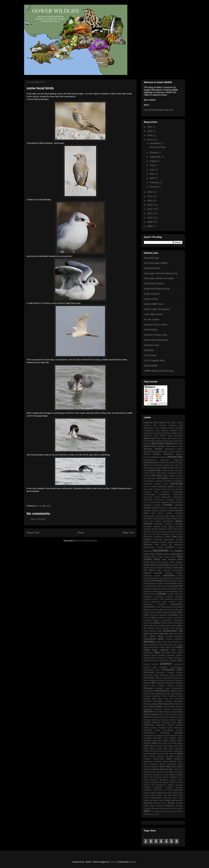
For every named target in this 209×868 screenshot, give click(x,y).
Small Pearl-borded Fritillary (162, 751)
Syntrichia (179, 772)
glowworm (178, 545)
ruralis (180, 717)
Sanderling (149, 725)
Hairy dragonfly (164, 570)
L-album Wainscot (175, 594)
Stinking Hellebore (151, 767)
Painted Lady (150, 667)
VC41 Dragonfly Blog (154, 360)
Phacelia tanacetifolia (164, 678)
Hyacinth (153, 586)
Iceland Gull (177, 586)
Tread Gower (150, 355)
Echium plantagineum (164, 521)
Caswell (147, 476)
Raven (161, 699)
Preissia (179, 691)
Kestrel (153, 594)
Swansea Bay (166, 769)
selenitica (148, 740)
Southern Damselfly (165, 756)
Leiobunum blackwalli (174, 599)
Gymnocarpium (159, 568)
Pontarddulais (177, 688)
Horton (173, 583)
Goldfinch (170, 547)
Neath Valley (177, 650)
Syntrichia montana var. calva (156, 775)
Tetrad (146, 780)
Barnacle (151, 441)
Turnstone (148, 790)
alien (155, 425)
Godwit (160, 547)
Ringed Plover (170, 712)
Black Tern (178, 444)
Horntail (167, 583)
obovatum (162, 655)
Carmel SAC (155, 473)
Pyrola (165, 696)
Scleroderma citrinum (173, 730)
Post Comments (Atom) (86, 541)
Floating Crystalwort (168, 532)
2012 (150, 209)
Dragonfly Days (151, 258)
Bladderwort (170, 449)
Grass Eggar (157, 557)
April (152, 178)
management (166, 620)
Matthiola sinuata (155, 628)
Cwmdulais (173, 508)
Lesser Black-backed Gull (165, 607)
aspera (180, 433)
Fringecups (159, 537)
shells (154, 743)
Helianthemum (167, 578)
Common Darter (150, 487)
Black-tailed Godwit (174, 446)
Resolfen (167, 709)
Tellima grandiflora (170, 777)
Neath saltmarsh (160, 650)
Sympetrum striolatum (165, 772)
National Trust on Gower (156, 325)
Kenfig (146, 594)
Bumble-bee (173, 468)
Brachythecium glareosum (156, 460)
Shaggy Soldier (176, 740)
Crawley (179, 500)
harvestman (169, 575)
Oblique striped (150, 655)
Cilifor (159, 478)
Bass (166, 441)
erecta (164, 526)
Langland (179, 597)
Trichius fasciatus (175, 785)
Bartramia (159, 441)
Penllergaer (161, 672)
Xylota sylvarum (170, 811)
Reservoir (158, 709)
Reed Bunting (156, 707)
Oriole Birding (151, 330)
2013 (150, 205)
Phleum (162, 680)
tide (161, 782)
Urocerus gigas (150, 793)
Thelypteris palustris (168, 780)
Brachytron (178, 460)
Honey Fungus (177, 581)
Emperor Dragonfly (174, 524)
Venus (146, 795)
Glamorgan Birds (152, 268)
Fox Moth (157, 534)
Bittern (155, 443)
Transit (147, 785)
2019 (150, 131)
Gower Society (151, 299)
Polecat (180, 686)
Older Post (128, 533)
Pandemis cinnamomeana (171, 667)
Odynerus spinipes (175, 655)
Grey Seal (174, 565)
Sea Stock (178, 735)
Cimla (165, 478)
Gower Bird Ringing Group (157, 289)
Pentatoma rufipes (151, 675)
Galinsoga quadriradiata (164, 539)
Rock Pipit (169, 714)
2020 (150, 127)
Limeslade (153, 615)
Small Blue (163, 748)
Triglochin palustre (174, 787)
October (154, 153)
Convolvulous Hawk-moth (171, 494)
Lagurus (169, 597)
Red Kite (169, 699)
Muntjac (159, 642)
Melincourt (148, 634)
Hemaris (147, 581)
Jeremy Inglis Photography (157, 309)
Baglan (147, 438)
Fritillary (167, 537)
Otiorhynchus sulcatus (168, 660)
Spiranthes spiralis (161, 761)
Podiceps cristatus (166, 686)
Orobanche (178, 658)
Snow (180, 753)
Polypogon (149, 688)
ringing (179, 712)
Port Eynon (160, 691)
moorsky (113, 862)
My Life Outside (152, 319)
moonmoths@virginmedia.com (159, 110)
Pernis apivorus (176, 675)
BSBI (165, 468)
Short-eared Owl (164, 743)
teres (180, 777)
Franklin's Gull (168, 534)
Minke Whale (157, 636)
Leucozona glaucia (158, 610)
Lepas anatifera (168, 602)
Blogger (133, 862)
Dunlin (180, 518)
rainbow (147, 699)
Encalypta (148, 526)
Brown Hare (169, 465)
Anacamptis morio (151, 428)
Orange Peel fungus (165, 658)
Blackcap (148, 449)
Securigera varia (161, 738)
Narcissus (154, 645)
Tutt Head (168, 790)
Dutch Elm (149, 521)
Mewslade (164, 634)
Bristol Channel (176, 462)
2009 (150, 222)
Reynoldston (178, 709)
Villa (165, 795)
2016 (150, 192)
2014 (150, 201)
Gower (179, 551)
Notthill (180, 653)
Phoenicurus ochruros (174, 680)
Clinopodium (149, 481)
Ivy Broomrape (156, 591)
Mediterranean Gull (173, 631)
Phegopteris (154, 680)
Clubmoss (159, 481)
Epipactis (157, 526)
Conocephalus (150, 494)
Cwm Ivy (164, 508)
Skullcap (158, 746)
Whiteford (170, 806)
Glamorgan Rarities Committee (159, 278)
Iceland (168, 586)
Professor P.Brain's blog (155, 335)
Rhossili (148, 712)
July (152, 165)
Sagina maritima (169, 720)
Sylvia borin (178, 769)
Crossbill (157, 505)
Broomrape (159, 465)
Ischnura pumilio (176, 589)
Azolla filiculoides (175, 436)
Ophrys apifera (150, 658)
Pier (154, 683)
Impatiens (148, 589)
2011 (150, 213)
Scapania (162, 728)
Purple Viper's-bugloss (173, 694)
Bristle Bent (164, 462)
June (153, 170)
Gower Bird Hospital (154, 283)
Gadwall (148, 539)
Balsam (164, 438)
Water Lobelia (159, 800)
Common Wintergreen (172, 492)
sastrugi (170, 725)
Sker (152, 746)
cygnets (155, 511)
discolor (179, 516)
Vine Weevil (172, 795)
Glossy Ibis (167, 545)
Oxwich (166, 664)
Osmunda (148, 660)
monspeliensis (150, 639)
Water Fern (148, 800)
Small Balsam (150, 748)
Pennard (171, 672)
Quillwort (172, 696)
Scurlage (178, 733)
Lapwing (147, 599)
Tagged (180, 775)
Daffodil (171, 511)
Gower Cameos (152, 294)
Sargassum (160, 725)
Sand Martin (177, 722)
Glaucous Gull (151, 545)
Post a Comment (38, 519)
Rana (154, 699)
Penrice (179, 672)
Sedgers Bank (176, 738)
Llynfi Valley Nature (153, 314)
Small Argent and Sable (172, 746)
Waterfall (179, 800)
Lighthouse (167, 612)
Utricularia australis (164, 793)
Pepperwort (164, 675)
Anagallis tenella (167, 428)
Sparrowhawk (159, 759)
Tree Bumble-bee (158, 785)
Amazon (163, 425)
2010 (150, 218)
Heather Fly (157, 578)
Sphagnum (178, 759)
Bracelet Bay (175, 457)
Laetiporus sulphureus (154, 597)
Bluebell (159, 452)
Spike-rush (148, 761)
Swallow (147, 769)
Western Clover (160, 803)
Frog (174, 536)
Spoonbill (173, 761)
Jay (181, 591)
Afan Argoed (159, 423)
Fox (150, 534)
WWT (147, 811)
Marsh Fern (148, 626)
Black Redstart (166, 443)
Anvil (181, 430)
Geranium (179, 542)
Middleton (173, 634)
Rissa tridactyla (151, 714)
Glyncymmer (149, 547)
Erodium (155, 529)
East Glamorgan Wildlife (156, 263)
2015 (150, 196)
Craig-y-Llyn (160, 500)
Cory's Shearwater (162, 497)
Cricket (172, 502)
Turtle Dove (158, 790)
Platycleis (179, 683)
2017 (150, 140)
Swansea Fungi (152, 345)
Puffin (146, 694)
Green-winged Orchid (166, 562)
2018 (150, 135)
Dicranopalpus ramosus (153, 516)
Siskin (147, 746)
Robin (161, 714)
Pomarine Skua (163, 688)
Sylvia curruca (150, 772)
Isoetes (147, 591)
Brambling (148, 462)
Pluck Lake (149, 686)
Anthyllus (174, 430)
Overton (155, 664)
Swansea (155, 769)
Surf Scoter (177, 767)
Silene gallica (177, 743)
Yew (157, 814)
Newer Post (33, 533)
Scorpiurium (165, 733)
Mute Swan (167, 642)
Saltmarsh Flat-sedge (161, 722)
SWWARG (149, 350)
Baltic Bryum (173, 438)
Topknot (166, 782)
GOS (172, 551)
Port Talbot (171, 691)
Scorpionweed (149, 733)
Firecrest (155, 532)
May (152, 174)
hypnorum (161, 586)
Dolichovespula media (162, 518)
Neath (173, 647)
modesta (169, 636)
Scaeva (154, 728)
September (155, 157)
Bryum (159, 468)
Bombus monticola (160, 457)
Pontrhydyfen (149, 691)
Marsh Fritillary (159, 626)
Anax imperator (162, 430)
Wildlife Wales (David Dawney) (159, 371)
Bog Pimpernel (176, 452)
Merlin (156, 634)
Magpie (156, 620)
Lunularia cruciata (165, 618)
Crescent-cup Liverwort (159, 502)
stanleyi (162, 764)
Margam (157, 623)
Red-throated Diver (167, 704)
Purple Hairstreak (156, 694)
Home (81, 533)
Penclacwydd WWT (172, 670)
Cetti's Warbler (169, 476)
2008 (150, 226)
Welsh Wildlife (151, 366)
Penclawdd (149, 672)
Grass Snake (170, 557)
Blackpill (159, 449)
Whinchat (160, 806)
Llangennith (163, 615)
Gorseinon (161, 550)
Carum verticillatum (169, 473)
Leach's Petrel (158, 599)
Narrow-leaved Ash (152, 647)
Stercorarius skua (175, 764)
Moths (161, 639)
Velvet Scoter (177, 793)
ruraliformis (173, 717)
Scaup (157, 730)
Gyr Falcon (149, 570)
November (155, 143)
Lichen (159, 612)
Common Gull (160, 489)
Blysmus (166, 452)
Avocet (163, 436)
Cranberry (170, 500)
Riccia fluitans (158, 712)
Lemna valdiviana (152, 602)
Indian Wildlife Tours (154, 304)
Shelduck (148, 743)
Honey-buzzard (150, 583)
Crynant (156, 508)
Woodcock (178, 808)
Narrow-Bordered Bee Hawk (171, 645)
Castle (180, 473)
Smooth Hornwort (169, 754)
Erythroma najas (166, 529)
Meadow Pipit (169, 628)
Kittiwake (162, 594)
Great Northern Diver (172, 559)
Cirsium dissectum (175, 478)
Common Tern (151, 492)
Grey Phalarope (162, 565)
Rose (156, 717)
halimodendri (177, 570)
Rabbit (180, 696)
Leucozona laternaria (174, 610)
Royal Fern (163, 717)
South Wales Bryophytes (156, 340)
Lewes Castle (149, 612)
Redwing (179, 704)
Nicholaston (148, 653)
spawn (169, 759)
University (178, 790)
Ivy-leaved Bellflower (171, 591)
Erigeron (171, 526)
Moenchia (179, 636)
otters (180, 660)
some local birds (157, 147)
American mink (176, 425)
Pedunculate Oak (152, 670)
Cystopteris (163, 511)
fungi (180, 537)
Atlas (156, 436)
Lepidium (162, 604)
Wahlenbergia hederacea (161, 798)
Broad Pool (149, 465)
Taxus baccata (155, 777)
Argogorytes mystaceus (153, 433)
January (154, 187)
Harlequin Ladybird (174, 573)
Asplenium (148, 436)
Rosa (152, 717)
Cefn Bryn (157, 475)
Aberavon (148, 423)
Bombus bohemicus (163, 454)
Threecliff (155, 782)
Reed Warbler (169, 707)
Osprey (155, 660)
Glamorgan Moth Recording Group (161, 273)
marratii (164, 623)
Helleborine (178, 578)
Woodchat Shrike (167, 808)
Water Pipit (170, 800)
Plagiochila (170, 683)
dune (174, 518)
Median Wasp (156, 631)
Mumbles (149, 642)
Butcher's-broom (168, 470)
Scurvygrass (149, 735)
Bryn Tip (179, 465)
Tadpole (172, 775)
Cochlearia (168, 481)
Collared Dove (161, 484)
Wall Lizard (178, 798)
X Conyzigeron (157, 811)
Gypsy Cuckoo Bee (174, 568)
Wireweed (155, 808)
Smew (159, 754)
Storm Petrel (165, 767)
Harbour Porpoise (153, 573)
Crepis (146, 502)
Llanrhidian (173, 615)
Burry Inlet (155, 470)
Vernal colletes (156, 795)
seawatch (148, 738)
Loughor (153, 618)
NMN (163, 653)
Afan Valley (171, 423)
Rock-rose (178, 714)
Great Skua (149, 562)
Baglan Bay (156, 438)
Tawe (146, 777)
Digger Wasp (170, 516)
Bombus (147, 454)
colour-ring (176, 484)
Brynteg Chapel (150, 468)
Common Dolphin (166, 487)
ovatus (147, 664)
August (154, 161)
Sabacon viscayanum (153, 720)
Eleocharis (158, 524)
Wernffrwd (148, 803)
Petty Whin (149, 678)
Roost (147, 717)
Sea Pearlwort (168, 735)
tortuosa (179, 782)
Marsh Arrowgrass (175, 623)
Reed (146, 707)
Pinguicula (161, 683)
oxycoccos (178, 664)
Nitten (157, 652)
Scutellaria (158, 735)
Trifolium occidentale (153, 787)
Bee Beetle (173, 441)
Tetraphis (154, 780)
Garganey (155, 542)
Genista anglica (167, 542)
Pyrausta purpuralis (152, 696)
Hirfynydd (167, 581)
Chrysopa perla (150, 478)
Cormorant (148, 497)
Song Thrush (150, 756)
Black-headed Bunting (154, 446)
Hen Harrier (157, 581)
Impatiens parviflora (160, 589)
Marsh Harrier (171, 626)
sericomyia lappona (161, 740)
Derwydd (179, 513)
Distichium (148, 518)
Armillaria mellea (170, 433)
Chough (179, 476)
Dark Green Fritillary (162, 513)
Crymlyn (168, 505)
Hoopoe (160, 583)
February (155, 182)
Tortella (172, 782)
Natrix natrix (165, 647)
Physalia (147, 683)
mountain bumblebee (174, 639)
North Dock (171, 653)
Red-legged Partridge (162, 701)
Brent (156, 462)
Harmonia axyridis (152, 576)
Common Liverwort (175, 489)
